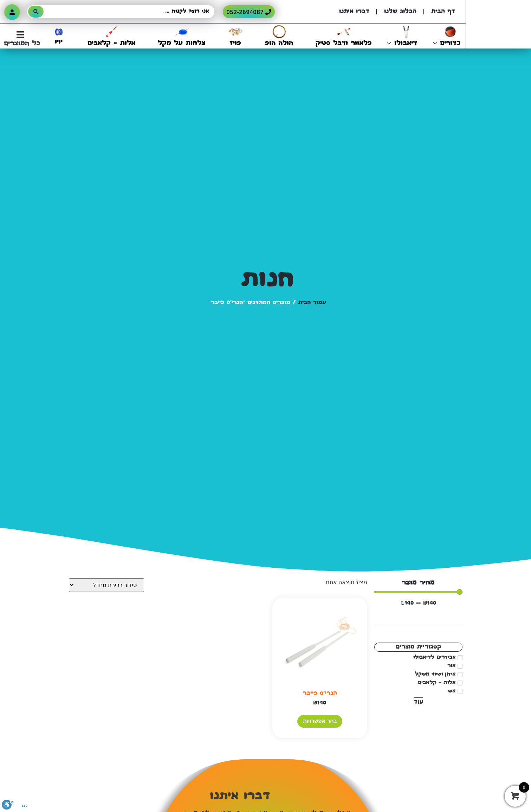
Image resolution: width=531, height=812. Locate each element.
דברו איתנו (354, 12)
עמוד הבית (312, 303)
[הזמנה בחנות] (106, 585)
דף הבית (443, 12)
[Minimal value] (418, 592)
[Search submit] (36, 12)
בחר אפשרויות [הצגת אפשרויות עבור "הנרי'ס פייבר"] (320, 721)
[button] (20, 39)
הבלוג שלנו (400, 12)
